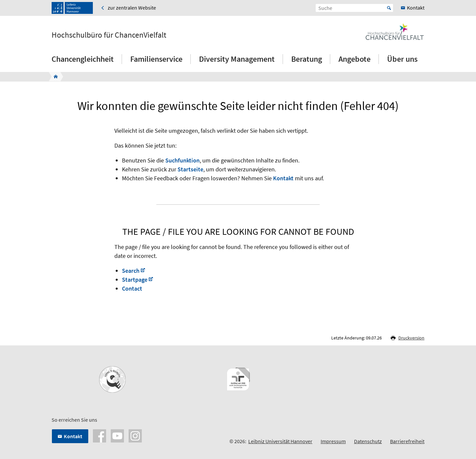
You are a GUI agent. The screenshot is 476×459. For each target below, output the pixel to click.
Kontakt (283, 178)
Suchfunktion (182, 160)
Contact (132, 288)
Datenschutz (368, 441)
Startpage (135, 280)
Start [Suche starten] (389, 8)
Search (131, 271)
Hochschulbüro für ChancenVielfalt (109, 35)
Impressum (333, 441)
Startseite (190, 169)
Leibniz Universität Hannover (280, 441)
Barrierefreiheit (407, 441)
